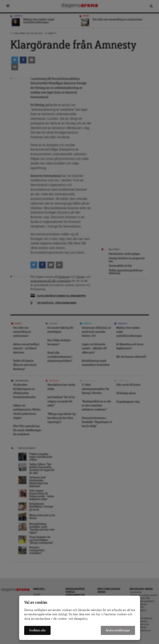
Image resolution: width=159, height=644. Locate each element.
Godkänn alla (37, 630)
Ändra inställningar (118, 630)
